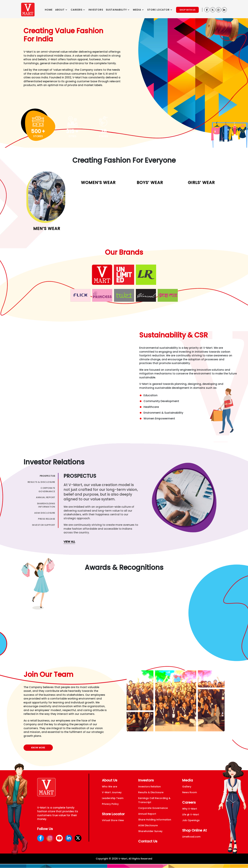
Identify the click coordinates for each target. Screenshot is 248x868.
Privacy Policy (110, 804)
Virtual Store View (113, 820)
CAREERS (78, 10)
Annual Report (147, 814)
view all (69, 542)
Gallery (187, 787)
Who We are (110, 787)
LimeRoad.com (191, 837)
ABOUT (61, 10)
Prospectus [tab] (47, 476)
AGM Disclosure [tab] (45, 513)
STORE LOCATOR (160, 10)
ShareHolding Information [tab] (46, 505)
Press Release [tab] (47, 519)
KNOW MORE (38, 748)
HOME (49, 10)
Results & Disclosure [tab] (41, 482)
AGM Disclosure (148, 825)
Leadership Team (113, 798)
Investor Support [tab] (44, 525)
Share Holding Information (155, 820)
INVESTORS (96, 10)
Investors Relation (149, 787)
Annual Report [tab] (46, 497)
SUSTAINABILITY (118, 10)
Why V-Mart (190, 809)
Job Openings (191, 820)
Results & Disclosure (151, 792)
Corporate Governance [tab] (47, 490)
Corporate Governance (153, 808)
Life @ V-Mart (191, 815)
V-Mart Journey (112, 792)
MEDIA (138, 10)
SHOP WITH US (187, 10)
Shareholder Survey (150, 831)
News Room (190, 792)
